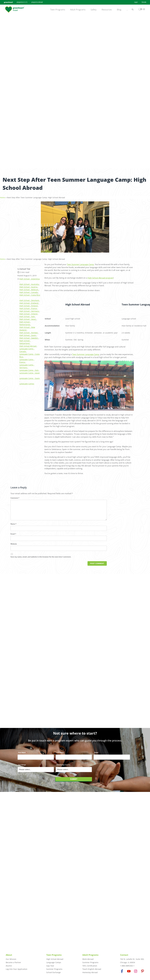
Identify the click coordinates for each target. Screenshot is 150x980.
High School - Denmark (29, 299)
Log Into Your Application (17, 969)
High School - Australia (29, 283)
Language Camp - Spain (30, 377)
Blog (119, 10)
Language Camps (27, 382)
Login (136, 2)
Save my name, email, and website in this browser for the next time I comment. (41, 559)
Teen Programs (58, 10)
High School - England (29, 302)
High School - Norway (29, 331)
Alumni (9, 966)
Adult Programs (78, 10)
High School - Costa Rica (30, 294)
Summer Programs (54, 969)
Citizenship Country (63, 766)
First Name (22, 754)
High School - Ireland (29, 312)
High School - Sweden (29, 337)
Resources (107, 10)
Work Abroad (88, 959)
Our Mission (11, 959)
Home (3, 196)
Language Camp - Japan (30, 372)
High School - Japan (28, 318)
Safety (94, 10)
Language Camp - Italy (29, 369)
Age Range (22, 766)
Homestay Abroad (90, 972)
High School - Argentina (30, 277)
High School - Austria (29, 286)
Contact (124, 955)
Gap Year (50, 966)
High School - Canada (29, 291)
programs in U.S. (22, 2)
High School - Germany (29, 310)
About (9, 955)
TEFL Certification (90, 966)
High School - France (28, 307)
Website (14, 547)
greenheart (8, 2)
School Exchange (54, 972)
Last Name (60, 754)
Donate (144, 2)
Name (13, 527)
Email (13, 537)
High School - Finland (29, 304)
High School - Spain (28, 334)
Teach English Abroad (92, 969)
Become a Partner (13, 962)
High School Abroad (28, 345)
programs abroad (37, 2)
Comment (15, 497)
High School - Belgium (29, 288)
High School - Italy (27, 315)
